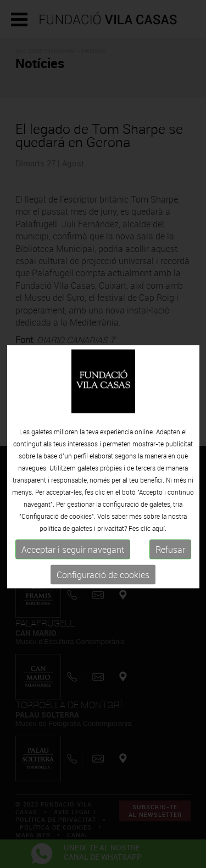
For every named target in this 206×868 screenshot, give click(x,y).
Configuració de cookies (103, 584)
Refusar (170, 559)
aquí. (159, 537)
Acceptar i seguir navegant (73, 559)
